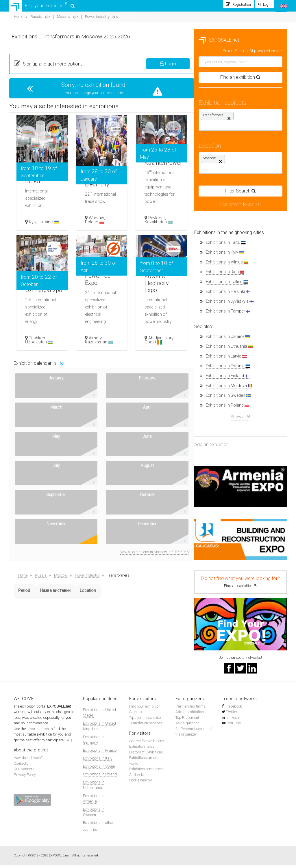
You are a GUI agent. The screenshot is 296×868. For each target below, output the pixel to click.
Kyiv (129, 221)
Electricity (195, 182)
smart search (38, 732)
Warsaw (192, 221)
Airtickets (137, 778)
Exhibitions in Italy (98, 761)
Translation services (146, 726)
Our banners (24, 772)
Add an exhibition (26, 447)
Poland (190, 225)
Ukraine (136, 223)
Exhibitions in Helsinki (43, 294)
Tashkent (135, 341)
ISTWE (132, 175)
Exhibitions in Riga (40, 275)
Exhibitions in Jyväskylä (45, 304)
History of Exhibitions (146, 755)
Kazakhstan (252, 225)
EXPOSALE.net (34, 43)
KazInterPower (260, 160)
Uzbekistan (136, 345)
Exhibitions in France (100, 753)
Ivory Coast (253, 343)
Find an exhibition (55, 589)
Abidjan (249, 341)
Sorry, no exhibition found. (189, 88)
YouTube (234, 726)
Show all (55, 419)
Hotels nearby (140, 783)
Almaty (191, 341)
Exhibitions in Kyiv (40, 255)
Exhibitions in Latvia (41, 359)
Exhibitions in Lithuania (44, 349)
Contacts (21, 766)
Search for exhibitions (147, 744)
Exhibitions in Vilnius (42, 265)
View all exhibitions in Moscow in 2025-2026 (247, 438)
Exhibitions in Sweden (43, 398)
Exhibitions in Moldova (44, 389)
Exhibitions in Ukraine (43, 339)
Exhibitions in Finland (43, 379)
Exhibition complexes (146, 772)
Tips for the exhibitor (146, 720)
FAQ (69, 743)
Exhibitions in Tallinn (42, 285)
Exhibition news (142, 749)
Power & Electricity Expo (253, 279)
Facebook (234, 709)
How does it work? (28, 761)
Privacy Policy (25, 778)
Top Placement (187, 720)
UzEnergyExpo (144, 288)
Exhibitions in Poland (42, 408)
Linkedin (233, 720)
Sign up (136, 715)
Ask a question (187, 726)
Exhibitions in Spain (99, 769)
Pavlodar (251, 221)
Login (260, 67)
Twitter (232, 715)
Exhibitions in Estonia (43, 369)
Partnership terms (190, 709)
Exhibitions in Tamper (43, 314)
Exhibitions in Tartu (41, 245)
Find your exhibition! (43, 7)
